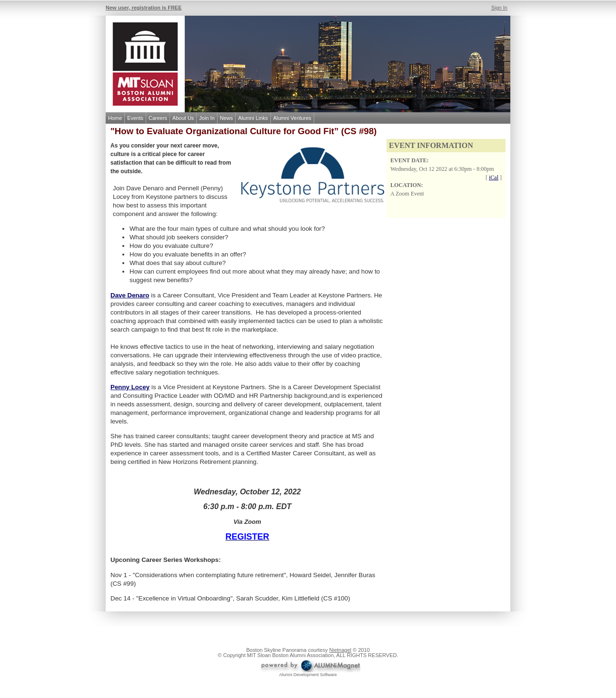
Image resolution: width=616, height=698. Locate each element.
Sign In (499, 8)
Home (115, 118)
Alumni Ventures (292, 118)
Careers (158, 118)
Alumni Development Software (308, 675)
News (227, 118)
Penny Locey (130, 387)
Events (135, 118)
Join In (207, 118)
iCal (494, 177)
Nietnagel (340, 650)
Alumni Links (253, 118)
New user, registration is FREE (144, 8)
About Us (183, 118)
